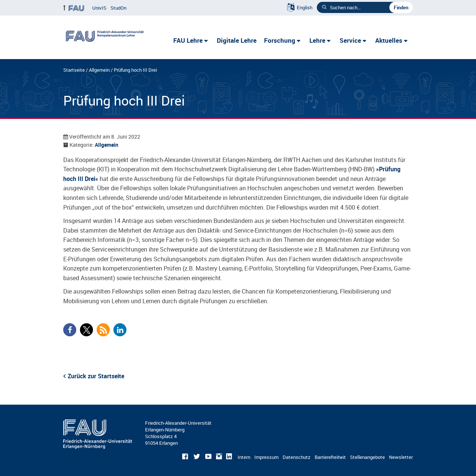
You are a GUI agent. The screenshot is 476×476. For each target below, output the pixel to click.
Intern (244, 457)
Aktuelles (389, 40)
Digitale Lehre (237, 40)
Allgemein (99, 70)
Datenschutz (297, 457)
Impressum (266, 457)
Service (350, 40)
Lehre (317, 40)
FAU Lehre (188, 40)
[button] (70, 330)
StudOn (118, 8)
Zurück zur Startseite (96, 376)
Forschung (280, 40)
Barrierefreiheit (330, 457)
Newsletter (401, 457)
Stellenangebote (367, 457)
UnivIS (99, 8)
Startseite (74, 70)
